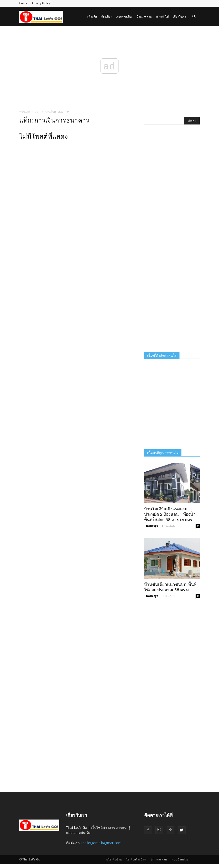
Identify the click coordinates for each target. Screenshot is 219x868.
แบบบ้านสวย (180, 859)
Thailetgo (151, 526)
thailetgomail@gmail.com (101, 843)
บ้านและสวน (144, 16)
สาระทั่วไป (162, 16)
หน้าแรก (25, 112)
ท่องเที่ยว (106, 16)
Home (23, 3)
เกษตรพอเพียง (124, 16)
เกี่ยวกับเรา (179, 16)
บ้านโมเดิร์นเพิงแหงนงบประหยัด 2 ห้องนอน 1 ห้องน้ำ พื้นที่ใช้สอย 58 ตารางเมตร (170, 514)
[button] (194, 17)
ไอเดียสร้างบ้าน (136, 859)
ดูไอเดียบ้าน (114, 859)
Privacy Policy (41, 3)
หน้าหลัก (92, 16)
